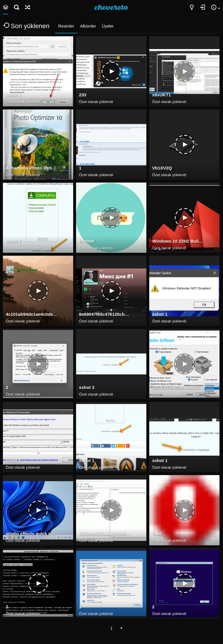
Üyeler (108, 26)
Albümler (88, 26)
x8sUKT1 (162, 95)
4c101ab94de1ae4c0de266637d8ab (32, 314)
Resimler (66, 26)
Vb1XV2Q (162, 168)
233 (83, 95)
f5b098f (87, 241)
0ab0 (157, 534)
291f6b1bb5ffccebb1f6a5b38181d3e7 (178, 387)
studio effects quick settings (32, 534)
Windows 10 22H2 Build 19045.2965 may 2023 (178, 241)
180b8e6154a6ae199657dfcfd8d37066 (105, 534)
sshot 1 (14, 95)
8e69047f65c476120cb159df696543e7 (105, 314)
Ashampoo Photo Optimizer (32, 168)
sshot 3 (87, 387)
